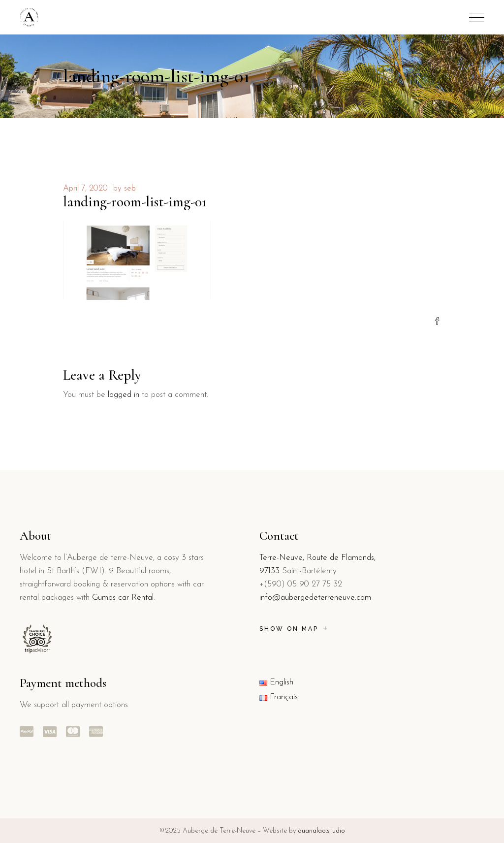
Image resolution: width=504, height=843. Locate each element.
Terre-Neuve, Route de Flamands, (317, 558)
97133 (269, 571)
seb (130, 188)
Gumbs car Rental (123, 598)
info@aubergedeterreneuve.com (315, 598)
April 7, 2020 (85, 188)
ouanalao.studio (321, 831)
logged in (124, 395)
